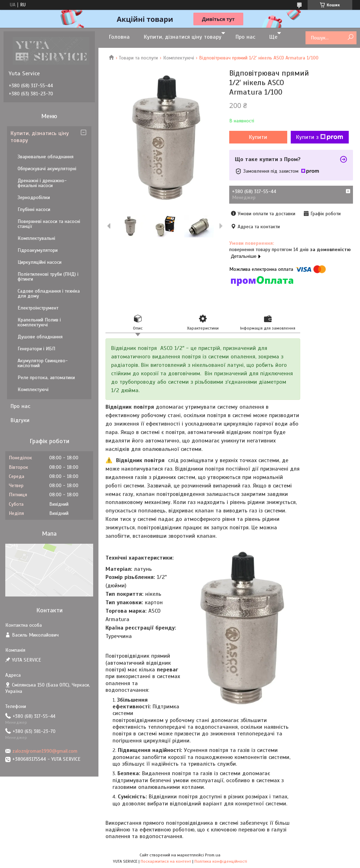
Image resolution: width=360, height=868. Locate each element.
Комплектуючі (179, 58)
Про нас (245, 37)
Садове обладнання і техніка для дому (49, 293)
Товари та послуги (138, 58)
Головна (119, 37)
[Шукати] (350, 37)
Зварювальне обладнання (46, 157)
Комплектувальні (36, 238)
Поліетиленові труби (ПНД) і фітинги (48, 277)
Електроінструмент (38, 308)
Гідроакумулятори (38, 250)
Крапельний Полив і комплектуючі (39, 322)
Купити (258, 137)
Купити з (320, 137)
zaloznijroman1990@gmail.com (45, 751)
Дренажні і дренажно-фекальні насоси (42, 183)
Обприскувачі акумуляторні (47, 169)
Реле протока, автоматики (46, 378)
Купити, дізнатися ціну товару (183, 37)
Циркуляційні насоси (40, 262)
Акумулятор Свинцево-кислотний (43, 363)
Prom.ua (213, 855)
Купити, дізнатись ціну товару (40, 137)
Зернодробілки (34, 197)
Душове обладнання (40, 337)
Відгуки (20, 420)
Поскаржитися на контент (166, 861)
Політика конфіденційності (221, 861)
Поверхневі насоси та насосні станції (49, 224)
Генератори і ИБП (36, 349)
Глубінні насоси (34, 209)
